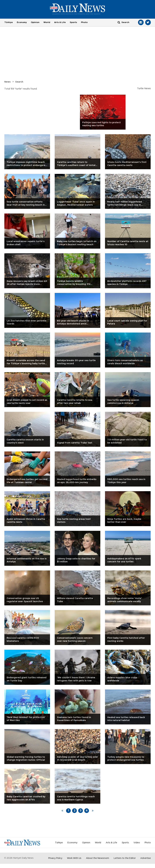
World (47, 22)
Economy (22, 22)
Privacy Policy (55, 858)
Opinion (35, 22)
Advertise (146, 858)
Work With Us (74, 858)
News (7, 82)
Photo (84, 22)
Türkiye (9, 22)
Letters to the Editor (125, 858)
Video (137, 843)
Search (19, 82)
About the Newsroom (98, 858)
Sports (73, 22)
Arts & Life (60, 22)
